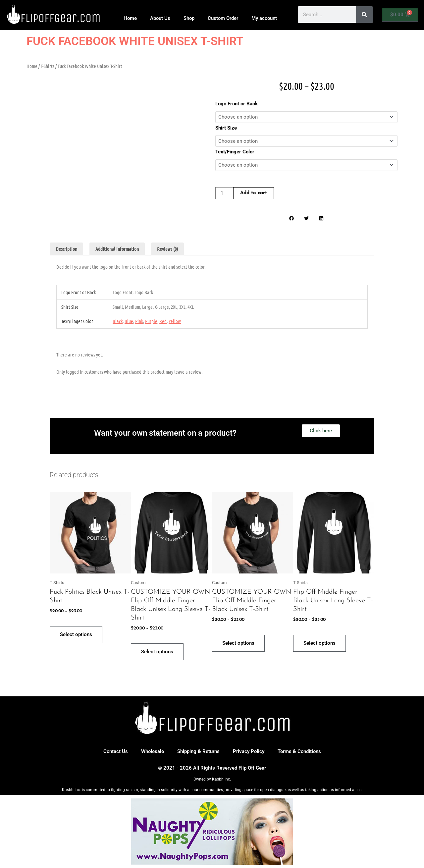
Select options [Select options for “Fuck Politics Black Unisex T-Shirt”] (76, 634)
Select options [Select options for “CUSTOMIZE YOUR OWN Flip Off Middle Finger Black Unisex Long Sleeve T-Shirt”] (157, 652)
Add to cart (254, 193)
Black (118, 321)
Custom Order (223, 18)
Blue (129, 321)
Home (130, 18)
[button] (292, 218)
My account (264, 18)
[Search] (364, 15)
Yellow (175, 321)
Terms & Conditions (299, 751)
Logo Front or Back (237, 104)
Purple (151, 321)
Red (163, 321)
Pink (139, 321)
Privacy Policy (249, 751)
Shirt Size (226, 128)
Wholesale (153, 751)
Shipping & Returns (198, 751)
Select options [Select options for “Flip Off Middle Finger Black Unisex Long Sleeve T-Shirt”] (319, 643)
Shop (189, 18)
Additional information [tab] (117, 249)
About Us (160, 18)
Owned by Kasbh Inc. (212, 779)
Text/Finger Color (235, 152)
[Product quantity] (224, 193)
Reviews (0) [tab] (167, 249)
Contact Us (116, 751)
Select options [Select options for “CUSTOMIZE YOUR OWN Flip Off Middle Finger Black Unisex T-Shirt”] (238, 643)
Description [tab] (66, 249)
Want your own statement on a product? (165, 433)
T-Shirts (48, 66)
